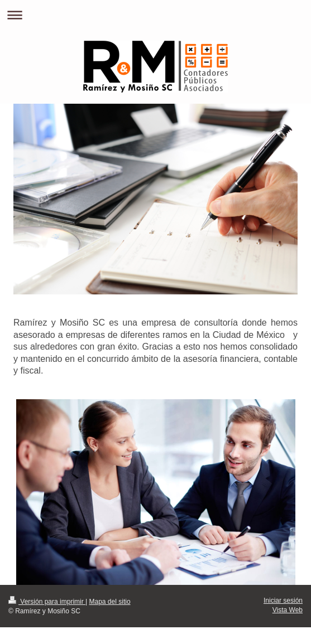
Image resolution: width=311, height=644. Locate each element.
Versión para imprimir (47, 602)
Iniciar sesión (283, 601)
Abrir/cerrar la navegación (155, 15)
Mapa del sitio (110, 602)
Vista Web (288, 610)
